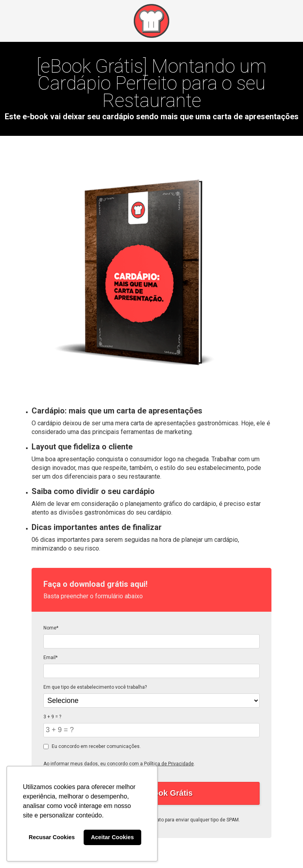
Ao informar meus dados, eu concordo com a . (119, 764)
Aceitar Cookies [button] (112, 837)
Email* (50, 658)
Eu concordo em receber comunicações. (92, 746)
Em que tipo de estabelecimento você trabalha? (95, 687)
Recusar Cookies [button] (52, 837)
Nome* (51, 628)
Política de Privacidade (169, 764)
